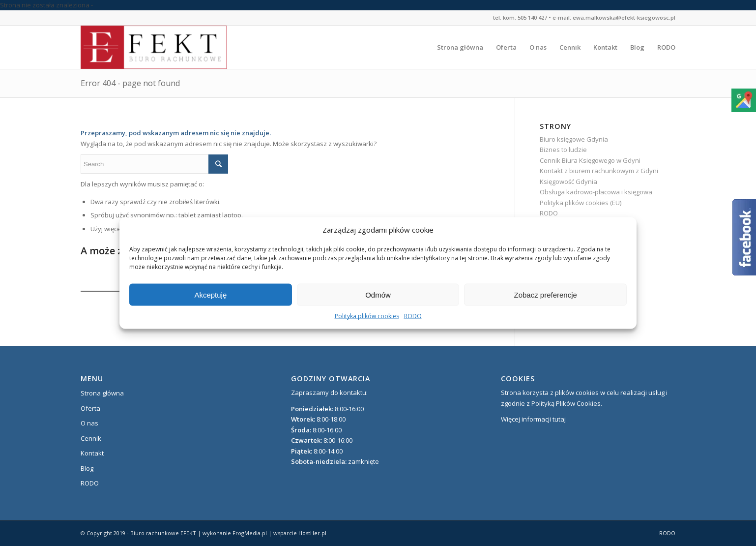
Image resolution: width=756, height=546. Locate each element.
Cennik (91, 438)
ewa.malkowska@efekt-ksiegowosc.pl (624, 17)
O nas (89, 423)
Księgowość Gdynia (568, 182)
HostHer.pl (312, 533)
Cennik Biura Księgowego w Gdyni (590, 160)
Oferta (90, 408)
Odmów (378, 295)
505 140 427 (532, 17)
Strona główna (102, 393)
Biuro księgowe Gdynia (574, 139)
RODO (413, 316)
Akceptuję (210, 295)
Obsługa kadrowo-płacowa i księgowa (596, 192)
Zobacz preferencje (545, 295)
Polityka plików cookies (367, 316)
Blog (87, 468)
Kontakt (92, 453)
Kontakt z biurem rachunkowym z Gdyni (599, 171)
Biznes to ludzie (563, 150)
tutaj (559, 419)
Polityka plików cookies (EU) (581, 203)
